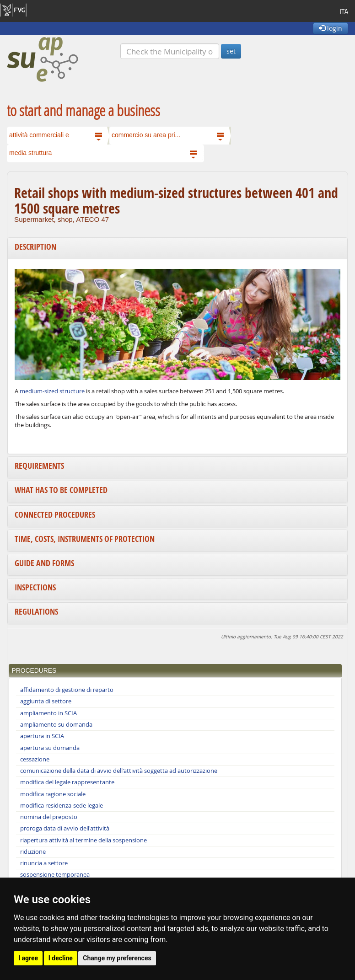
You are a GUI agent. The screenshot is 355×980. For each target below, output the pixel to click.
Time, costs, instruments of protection (85, 539)
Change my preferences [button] (117, 958)
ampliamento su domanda (56, 725)
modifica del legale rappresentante (67, 782)
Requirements (39, 466)
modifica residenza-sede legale (62, 806)
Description (35, 247)
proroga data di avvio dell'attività (65, 828)
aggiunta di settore (46, 701)
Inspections (35, 587)
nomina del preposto (49, 817)
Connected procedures (55, 515)
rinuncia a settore (44, 863)
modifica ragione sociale (53, 794)
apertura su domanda (50, 748)
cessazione (35, 759)
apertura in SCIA (42, 736)
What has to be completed (61, 490)
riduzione (33, 852)
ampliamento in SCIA (48, 713)
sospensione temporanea (55, 875)
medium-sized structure (52, 391)
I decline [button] (61, 958)
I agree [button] (28, 958)
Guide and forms (44, 563)
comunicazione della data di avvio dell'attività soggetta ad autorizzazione (119, 771)
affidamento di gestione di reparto (67, 690)
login (331, 28)
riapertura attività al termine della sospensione (83, 840)
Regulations (36, 612)
